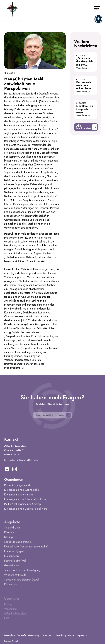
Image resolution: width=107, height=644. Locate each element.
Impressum (82, 635)
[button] (98, 19)
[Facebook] (7, 470)
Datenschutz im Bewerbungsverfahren (58, 635)
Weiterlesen (83, 68)
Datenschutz (10, 635)
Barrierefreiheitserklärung (28, 635)
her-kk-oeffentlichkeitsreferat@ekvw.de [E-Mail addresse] (21, 461)
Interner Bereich (11, 641)
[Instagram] (15, 470)
